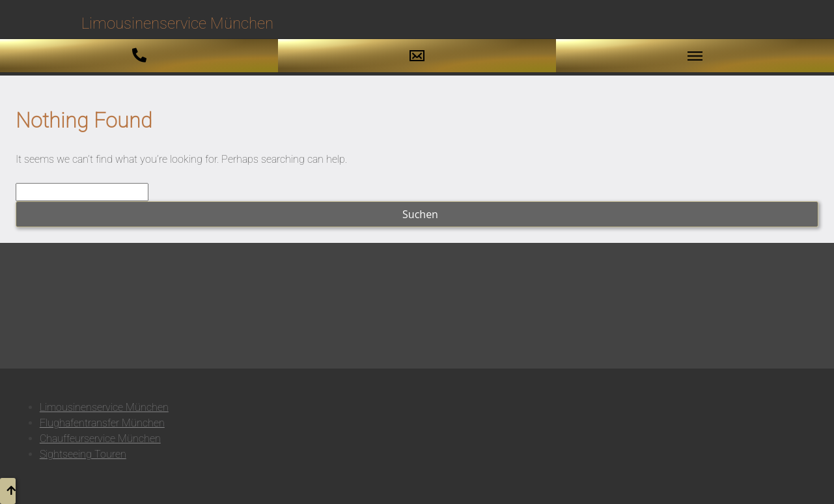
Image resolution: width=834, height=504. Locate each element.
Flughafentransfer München (102, 423)
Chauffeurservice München (100, 439)
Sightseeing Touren (83, 454)
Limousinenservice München (104, 407)
